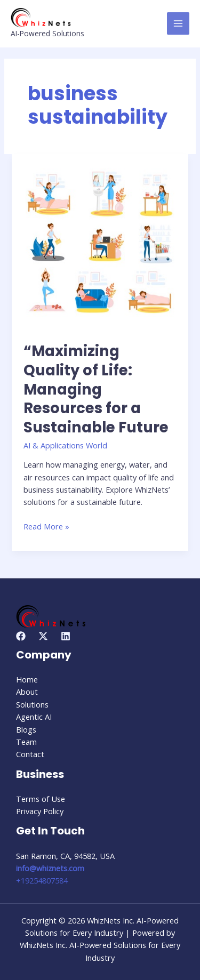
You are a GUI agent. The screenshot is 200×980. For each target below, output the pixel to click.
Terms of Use (41, 799)
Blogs (26, 729)
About (27, 692)
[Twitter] (43, 636)
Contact (30, 754)
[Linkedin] (66, 636)
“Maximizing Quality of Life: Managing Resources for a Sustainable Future (96, 389)
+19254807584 (42, 880)
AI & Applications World (65, 445)
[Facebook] (21, 636)
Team (26, 742)
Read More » (46, 526)
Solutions (32, 704)
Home (27, 679)
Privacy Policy (40, 811)
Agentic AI (34, 717)
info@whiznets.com (50, 868)
